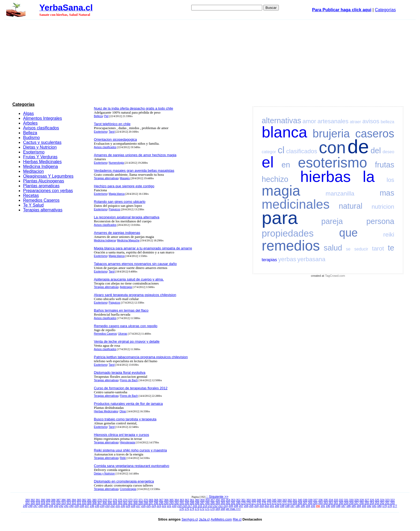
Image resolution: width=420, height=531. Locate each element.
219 (179, 506)
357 (213, 500)
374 (125, 500)
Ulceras (123, 334)
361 (192, 500)
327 (367, 500)
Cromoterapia (128, 489)
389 (48, 500)
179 (385, 506)
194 (308, 506)
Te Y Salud (33, 205)
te (391, 248)
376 (115, 500)
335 (326, 500)
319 (38, 503)
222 (164, 506)
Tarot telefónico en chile (112, 124)
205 (251, 506)
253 (377, 503)
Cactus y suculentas (42, 142)
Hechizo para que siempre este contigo (124, 186)
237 (87, 506)
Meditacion (33, 171)
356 (218, 500)
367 (161, 500)
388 (53, 500)
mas (387, 193)
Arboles (30, 123)
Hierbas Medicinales (42, 162)
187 (344, 506)
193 (313, 506)
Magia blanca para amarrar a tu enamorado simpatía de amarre (143, 248)
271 (285, 503)
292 (177, 503)
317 (48, 503)
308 (94, 503)
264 (320, 503)
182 (369, 506)
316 (53, 503)
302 (125, 503)
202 (267, 506)
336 (320, 500)
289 (192, 503)
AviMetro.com (221, 519)
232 (113, 506)
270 (290, 503)
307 (100, 503)
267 (305, 503)
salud (333, 248)
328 (362, 500)
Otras (123, 411)
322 (393, 500)
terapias (269, 260)
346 (269, 500)
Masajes (125, 178)
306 (105, 503)
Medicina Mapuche (128, 240)
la (369, 177)
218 (185, 506)
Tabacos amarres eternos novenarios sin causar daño (135, 264)
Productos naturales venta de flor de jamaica (128, 404)
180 (379, 506)
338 (310, 500)
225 (149, 506)
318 (43, 503)
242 (61, 506)
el (268, 162)
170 (213, 509)
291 (182, 503)
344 (280, 500)
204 (256, 506)
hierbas (326, 177)
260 (341, 503)
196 (298, 506)
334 (331, 500)
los (390, 180)
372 (135, 500)
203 (262, 506)
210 (226, 506)
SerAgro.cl (190, 519)
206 (246, 506)
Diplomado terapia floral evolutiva (120, 373)
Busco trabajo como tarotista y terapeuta (125, 419)
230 (123, 506)
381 (89, 500)
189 (333, 506)
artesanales (333, 121)
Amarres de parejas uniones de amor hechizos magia (135, 155)
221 (169, 506)
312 (74, 503)
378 (105, 500)
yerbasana (311, 259)
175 (187, 509)
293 (172, 503)
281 (233, 503)
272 (280, 503)
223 (159, 506)
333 (336, 500)
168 (223, 509)
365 (172, 500)
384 (74, 500)
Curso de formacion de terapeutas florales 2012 (131, 388)
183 (364, 506)
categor (269, 152)
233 (108, 506)
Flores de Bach (129, 380)
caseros (375, 134)
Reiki (123, 458)
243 (56, 506)
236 (92, 506)
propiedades (288, 233)
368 (156, 500)
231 (118, 506)
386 (64, 500)
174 (192, 509)
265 (315, 503)
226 (143, 506)
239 (77, 506)
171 (207, 509)
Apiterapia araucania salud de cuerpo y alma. (129, 279)
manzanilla (340, 194)
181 (374, 506)
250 (393, 503)
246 (41, 506)
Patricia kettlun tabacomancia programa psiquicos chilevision (141, 357)
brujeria (331, 134)
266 (310, 503)
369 (151, 500)
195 (303, 506)
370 (146, 500)
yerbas (287, 259)
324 (382, 500)
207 (241, 506)
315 (59, 503)
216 (195, 506)
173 (197, 509)
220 (174, 506)
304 (115, 503)
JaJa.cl (204, 519)
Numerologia (116, 163)
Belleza (30, 133)
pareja (332, 221)
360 (197, 500)
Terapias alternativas (43, 210)
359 (202, 500)
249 (25, 506)
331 (346, 500)
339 (305, 500)
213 (210, 506)
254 (372, 503)
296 (156, 503)
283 (223, 503)
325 (377, 500)
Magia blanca (117, 194)
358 (207, 500)
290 (187, 503)
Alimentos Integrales (42, 118)
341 (295, 500)
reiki (389, 235)
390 (43, 500)
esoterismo (332, 162)
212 (215, 506)
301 (130, 503)
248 (30, 506)
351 (243, 500)
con (332, 147)
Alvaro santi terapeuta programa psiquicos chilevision (135, 295)
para (280, 218)
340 (300, 500)
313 (69, 503)
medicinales (296, 204)
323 (387, 500)
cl (281, 150)
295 (161, 503)
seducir (361, 249)
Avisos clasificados (41, 128)
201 (272, 506)
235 (97, 506)
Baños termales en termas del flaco (121, 310)
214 (205, 506)
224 (154, 506)
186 (349, 506)
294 (166, 503)
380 (94, 500)
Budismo (31, 138)
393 (28, 500)
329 (357, 500)
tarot (378, 248)
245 (46, 506)
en (286, 165)
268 (300, 503)
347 (264, 500)
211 (221, 506)
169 (218, 509)
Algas (28, 113)
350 (249, 500)
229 (128, 506)
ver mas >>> (233, 509)
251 (387, 503)
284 (218, 503)
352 (238, 500)
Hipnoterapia (128, 442)
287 (202, 503)
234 (102, 506)
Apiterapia (126, 287)
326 (372, 500)
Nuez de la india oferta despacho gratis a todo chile (134, 108)
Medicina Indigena (40, 167)
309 (89, 503)
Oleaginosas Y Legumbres (48, 176)
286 (207, 503)
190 (328, 506)
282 (228, 503)
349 (254, 500)
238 (82, 506)
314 (64, 503)
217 (190, 506)
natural (351, 206)
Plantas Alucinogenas (44, 181)
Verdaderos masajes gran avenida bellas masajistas (134, 171)
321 (28, 503)
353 (233, 500)
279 (243, 503)
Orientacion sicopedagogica (115, 139)
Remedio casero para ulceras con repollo (126, 326)
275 (264, 503)
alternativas (281, 121)
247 (35, 506)
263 (326, 503)
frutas (385, 165)
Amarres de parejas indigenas (117, 233)
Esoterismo (34, 152)
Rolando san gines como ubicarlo (120, 202)
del (376, 151)
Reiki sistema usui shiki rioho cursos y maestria (130, 450)
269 (295, 503)
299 (141, 503)
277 (254, 503)
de (358, 147)
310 (84, 503)
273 (274, 503)
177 (395, 506)
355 (223, 500)
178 (390, 506)
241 (66, 506)
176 (182, 509)
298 (146, 503)
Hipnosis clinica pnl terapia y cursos (122, 435)
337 (315, 500)
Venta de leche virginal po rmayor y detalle (127, 341)
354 (228, 500)
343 (285, 500)
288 (197, 503)
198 (287, 506)
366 (166, 500)
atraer (355, 122)
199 (282, 506)
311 (79, 503)
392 (33, 500)
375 (120, 500)
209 (231, 506)
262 (331, 503)
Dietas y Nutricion (40, 147)
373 (130, 500)
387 (59, 500)
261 (336, 503)
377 (110, 500)
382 (84, 500)
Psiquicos (115, 209)
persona (380, 221)
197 (293, 506)
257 (357, 503)
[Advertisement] (210, 60)
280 (238, 503)
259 (346, 503)
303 (120, 503)
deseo (388, 152)
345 (274, 500)
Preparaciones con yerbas (48, 191)
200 (277, 506)
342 (290, 500)
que (348, 233)
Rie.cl (237, 519)
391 (38, 500)
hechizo (275, 179)
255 (367, 503)
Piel (106, 116)
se (348, 249)
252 (382, 503)
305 (110, 503)
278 (249, 503)
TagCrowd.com (335, 276)
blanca (284, 132)
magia (281, 191)
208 (236, 506)
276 (259, 503)
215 (200, 506)
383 (79, 500)
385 (69, 500)
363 (182, 500)
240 (71, 506)
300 (135, 503)
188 (338, 506)
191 (323, 506)
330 (351, 500)
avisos (371, 121)
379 (100, 500)
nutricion (383, 207)
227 (138, 506)
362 (187, 500)
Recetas (31, 195)
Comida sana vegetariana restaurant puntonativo (132, 466)
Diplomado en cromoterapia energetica (124, 481)
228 (133, 506)
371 (141, 500)
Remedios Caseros (41, 200)
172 (202, 509)
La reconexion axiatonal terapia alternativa (127, 217)
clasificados (302, 151)
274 (269, 503)
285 (213, 503)
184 (359, 506)
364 (177, 500)
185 (354, 506)
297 (151, 503)
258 (351, 503)
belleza (387, 122)
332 (341, 500)
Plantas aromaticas (41, 186)
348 (259, 500)
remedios (291, 246)
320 (33, 503)
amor (309, 121)
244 (51, 506)
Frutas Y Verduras (40, 157)
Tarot (112, 132)
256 (362, 503)
